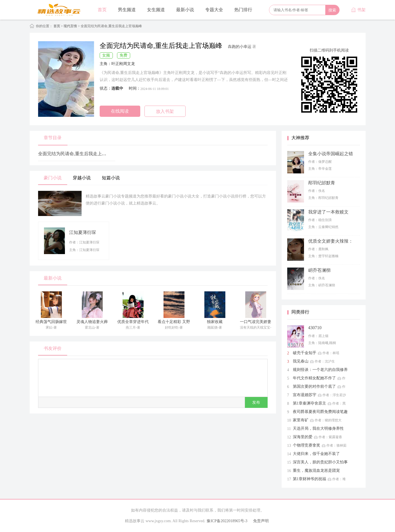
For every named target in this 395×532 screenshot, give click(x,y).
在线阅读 (120, 111)
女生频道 (156, 10)
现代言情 (71, 26)
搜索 (332, 10)
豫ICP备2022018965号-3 (227, 521)
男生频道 (127, 10)
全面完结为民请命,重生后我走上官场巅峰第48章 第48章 (94, 154)
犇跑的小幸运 (240, 47)
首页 (102, 10)
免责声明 (261, 521)
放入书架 (165, 111)
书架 (358, 10)
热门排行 (243, 10)
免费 (123, 55)
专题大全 (214, 10)
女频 (106, 55)
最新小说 (185, 10)
